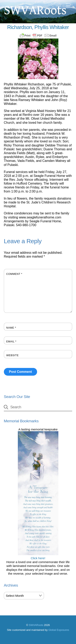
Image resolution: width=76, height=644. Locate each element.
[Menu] (68, 6)
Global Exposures (59, 630)
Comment (14, 274)
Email (11, 341)
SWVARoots (36, 625)
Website (12, 355)
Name (11, 328)
